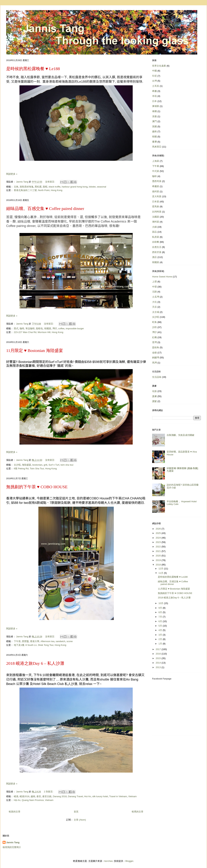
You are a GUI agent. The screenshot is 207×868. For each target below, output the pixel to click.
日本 (154, 101)
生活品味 (157, 377)
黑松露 (38, 187)
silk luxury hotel (100, 796)
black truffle (55, 187)
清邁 (154, 116)
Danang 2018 (60, 796)
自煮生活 (157, 247)
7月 (161, 617)
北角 (16, 187)
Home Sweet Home (162, 277)
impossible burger (75, 328)
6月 (161, 621)
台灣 (154, 81)
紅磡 (154, 337)
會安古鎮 (47, 796)
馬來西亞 (157, 147)
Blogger (129, 861)
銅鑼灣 (156, 358)
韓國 (154, 137)
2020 (159, 556)
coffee (61, 328)
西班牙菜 (157, 252)
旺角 (154, 322)
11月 (161, 573)
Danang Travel (75, 796)
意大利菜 (157, 196)
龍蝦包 (39, 328)
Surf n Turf (54, 465)
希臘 (154, 91)
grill (45, 465)
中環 (154, 287)
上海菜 (156, 161)
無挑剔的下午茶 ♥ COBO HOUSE (37, 487)
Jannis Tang (13, 842)
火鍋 (154, 227)
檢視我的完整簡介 (12, 847)
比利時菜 (157, 212)
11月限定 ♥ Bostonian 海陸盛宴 (35, 351)
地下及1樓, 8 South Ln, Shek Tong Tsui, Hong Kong (40, 645)
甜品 (154, 232)
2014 (159, 663)
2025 (159, 533)
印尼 (154, 76)
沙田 (154, 327)
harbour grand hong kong (75, 187)
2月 (161, 639)
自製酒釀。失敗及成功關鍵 (180, 435)
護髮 (154, 401)
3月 (161, 635)
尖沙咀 (17, 465)
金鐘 (154, 353)
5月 (161, 626)
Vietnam (132, 796)
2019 (159, 560)
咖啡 (22, 328)
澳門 (154, 121)
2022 (159, 547)
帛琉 (154, 96)
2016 (159, 654)
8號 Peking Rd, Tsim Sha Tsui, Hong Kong (35, 469)
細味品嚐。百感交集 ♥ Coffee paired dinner (45, 209)
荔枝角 (156, 347)
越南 (33, 796)
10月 (161, 603)
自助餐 (156, 242)
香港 (154, 142)
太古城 (156, 312)
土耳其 (156, 86)
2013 (159, 667)
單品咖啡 (30, 328)
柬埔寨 (156, 106)
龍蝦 (45, 187)
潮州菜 (156, 222)
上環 (154, 282)
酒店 (154, 257)
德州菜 (156, 191)
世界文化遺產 (159, 66)
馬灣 (154, 363)
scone (70, 641)
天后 (154, 307)
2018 (159, 565)
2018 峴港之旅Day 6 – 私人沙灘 (35, 663)
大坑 (154, 302)
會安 (39, 796)
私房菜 (156, 237)
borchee (109, 861)
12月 (161, 569)
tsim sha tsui (67, 465)
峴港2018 (25, 796)
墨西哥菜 (157, 181)
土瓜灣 (156, 297)
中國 (154, 71)
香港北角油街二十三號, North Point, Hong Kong (38, 190)
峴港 (16, 796)
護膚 (154, 396)
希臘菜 (156, 186)
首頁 (76, 812)
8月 (161, 612)
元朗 (154, 292)
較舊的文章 (138, 812)
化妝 (154, 391)
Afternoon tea (47, 641)
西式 (16, 328)
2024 (159, 538)
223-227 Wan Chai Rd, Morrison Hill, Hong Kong (39, 332)
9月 (161, 608)
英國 (154, 126)
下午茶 (17, 641)
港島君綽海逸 (27, 187)
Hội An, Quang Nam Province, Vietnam (34, 800)
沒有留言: (50, 182)
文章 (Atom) (80, 820)
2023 (159, 542)
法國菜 (156, 217)
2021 (159, 551)
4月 (161, 630)
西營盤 (25, 641)
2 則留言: (49, 792)
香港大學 (35, 641)
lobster (92, 187)
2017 (159, 649)
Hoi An (88, 796)
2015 (159, 658)
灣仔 (55, 328)
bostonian (37, 465)
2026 (159, 529)
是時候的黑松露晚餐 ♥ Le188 (33, 69)
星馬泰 (156, 207)
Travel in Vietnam (118, 796)
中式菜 (156, 171)
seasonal (102, 187)
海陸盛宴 (27, 465)
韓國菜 (48, 328)
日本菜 (156, 202)
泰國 (154, 111)
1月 (161, 644)
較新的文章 (15, 812)
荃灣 (154, 342)
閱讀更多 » (12, 174)
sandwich (61, 641)
